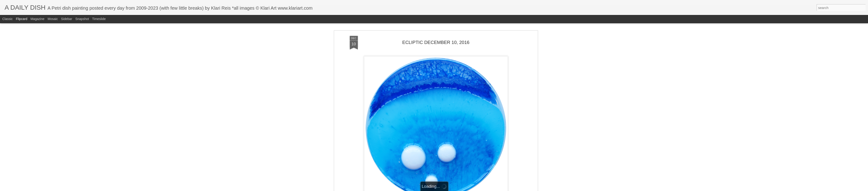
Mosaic (53, 19)
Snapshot (82, 19)
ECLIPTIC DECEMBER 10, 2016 (436, 42)
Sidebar (67, 19)
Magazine (38, 19)
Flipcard (22, 19)
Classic (7, 19)
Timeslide (99, 19)
